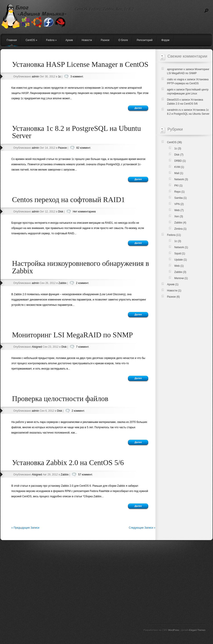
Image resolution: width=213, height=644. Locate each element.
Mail (177, 173)
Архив (69, 40)
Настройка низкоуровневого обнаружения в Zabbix (81, 267)
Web (177, 210)
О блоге (123, 40)
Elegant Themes (197, 630)
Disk (61, 212)
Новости (87, 40)
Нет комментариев (84, 212)
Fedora (51, 40)
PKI (177, 186)
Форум (165, 40)
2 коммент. (82, 283)
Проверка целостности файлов (60, 399)
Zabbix (62, 283)
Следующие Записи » (142, 528)
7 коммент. (83, 347)
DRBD (178, 161)
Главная (12, 40)
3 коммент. (77, 77)
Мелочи (179, 278)
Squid (178, 253)
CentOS (31, 40)
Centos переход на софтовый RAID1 (69, 200)
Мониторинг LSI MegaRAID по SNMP (73, 335)
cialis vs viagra (176, 79)
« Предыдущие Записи (25, 528)
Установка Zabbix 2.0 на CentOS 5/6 (68, 463)
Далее (138, 108)
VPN (177, 204)
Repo (178, 192)
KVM (177, 167)
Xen (177, 216)
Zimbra (178, 229)
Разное (105, 40)
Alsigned (37, 347)
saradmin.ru (174, 110)
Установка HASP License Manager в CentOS (80, 64)
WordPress (174, 630)
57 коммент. (86, 475)
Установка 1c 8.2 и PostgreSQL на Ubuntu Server (77, 132)
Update (179, 260)
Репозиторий (145, 40)
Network (179, 179)
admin (35, 77)
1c (59, 77)
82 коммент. (84, 148)
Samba (179, 198)
